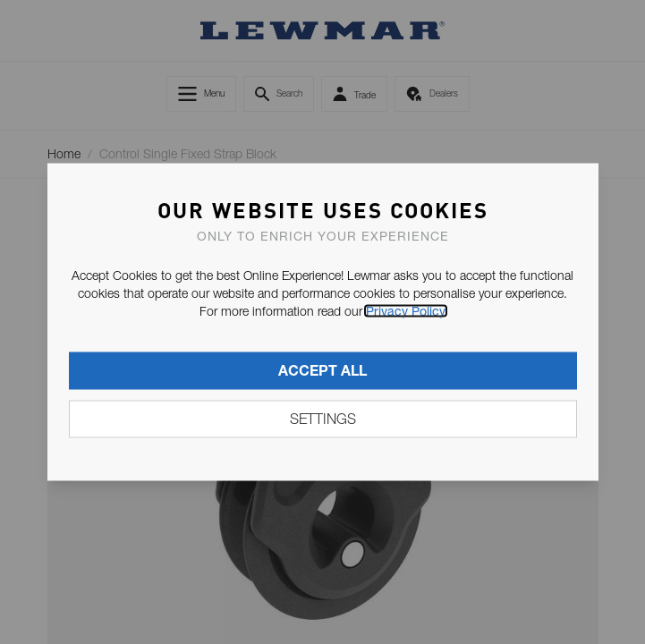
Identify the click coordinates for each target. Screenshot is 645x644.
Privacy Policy (406, 311)
